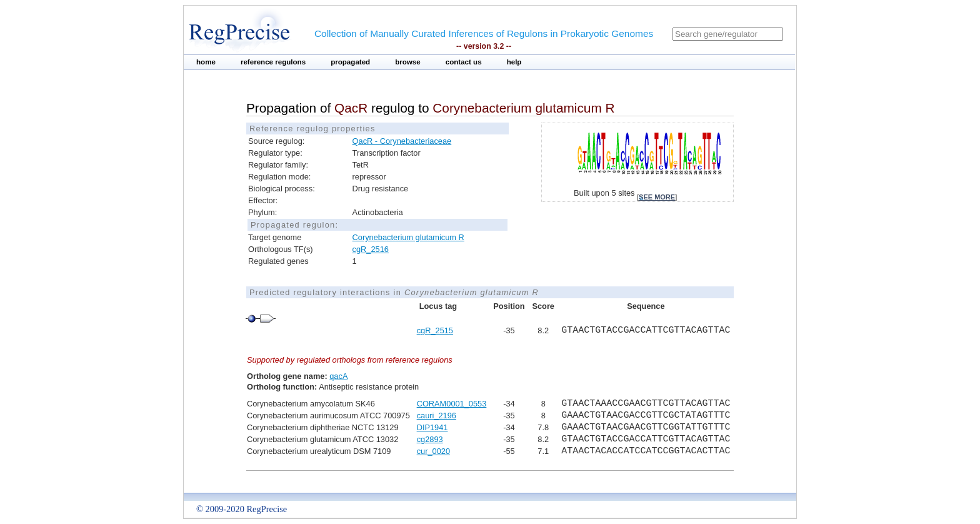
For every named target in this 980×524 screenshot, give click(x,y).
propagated (350, 62)
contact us (464, 62)
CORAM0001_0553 (452, 404)
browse (408, 62)
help (514, 62)
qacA (338, 376)
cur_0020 (433, 451)
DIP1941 (432, 427)
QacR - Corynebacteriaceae (402, 141)
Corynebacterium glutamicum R (408, 237)
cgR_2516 (371, 249)
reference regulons (273, 62)
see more (657, 197)
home (206, 62)
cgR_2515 (435, 330)
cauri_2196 (437, 416)
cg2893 (430, 439)
